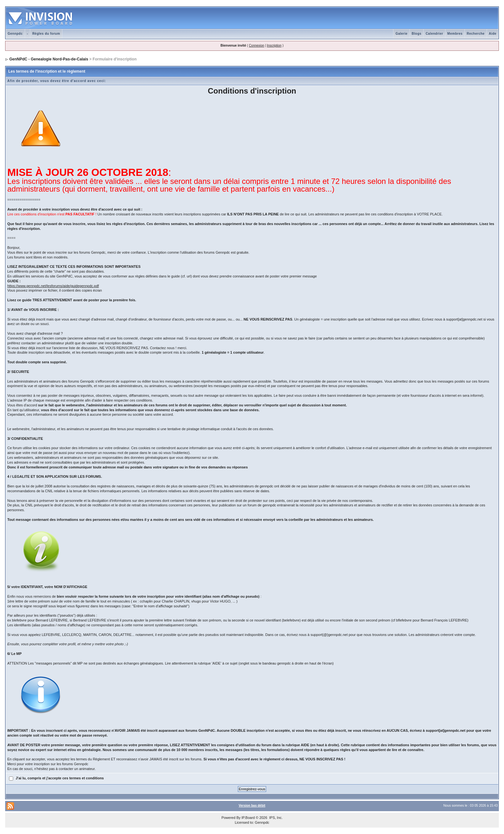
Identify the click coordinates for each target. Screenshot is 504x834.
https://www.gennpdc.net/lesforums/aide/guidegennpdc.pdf (53, 286)
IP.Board (248, 818)
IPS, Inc (275, 818)
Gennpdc (15, 34)
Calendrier (434, 34)
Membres (455, 34)
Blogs (417, 34)
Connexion (256, 45)
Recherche (476, 34)
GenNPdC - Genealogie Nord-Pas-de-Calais (49, 59)
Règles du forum (46, 34)
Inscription (274, 45)
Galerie (401, 34)
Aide (493, 34)
